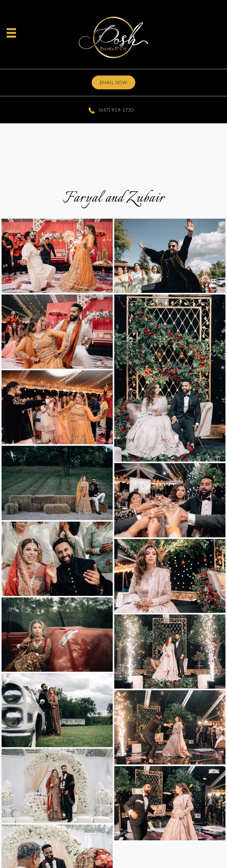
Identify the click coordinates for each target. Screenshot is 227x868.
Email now (113, 82)
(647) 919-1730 (111, 110)
